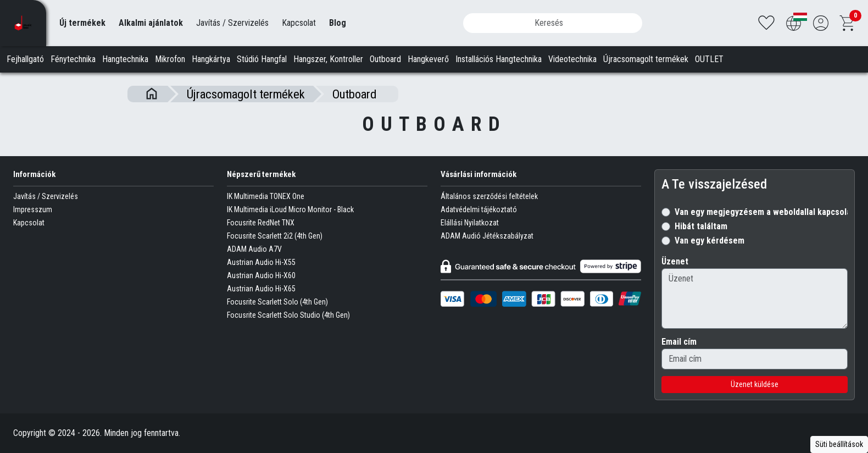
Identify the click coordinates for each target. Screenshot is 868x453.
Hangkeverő (428, 59)
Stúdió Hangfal (262, 59)
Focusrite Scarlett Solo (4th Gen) (277, 302)
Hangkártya (211, 59)
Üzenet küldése (755, 384)
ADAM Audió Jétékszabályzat (487, 236)
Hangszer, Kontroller (328, 59)
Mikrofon (170, 59)
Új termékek (82, 23)
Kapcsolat (299, 23)
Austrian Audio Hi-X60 (261, 275)
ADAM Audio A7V (254, 249)
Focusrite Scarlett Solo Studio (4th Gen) (288, 315)
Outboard (385, 59)
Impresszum (33, 209)
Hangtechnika (125, 59)
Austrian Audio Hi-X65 (261, 289)
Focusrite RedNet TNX (261, 223)
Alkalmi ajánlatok (151, 23)
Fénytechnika (73, 59)
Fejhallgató (25, 59)
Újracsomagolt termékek (646, 59)
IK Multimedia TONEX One (266, 196)
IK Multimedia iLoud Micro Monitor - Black (290, 209)
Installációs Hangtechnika (499, 59)
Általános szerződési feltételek (489, 196)
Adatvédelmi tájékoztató (479, 209)
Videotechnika (572, 59)
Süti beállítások (839, 444)
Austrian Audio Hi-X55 (261, 262)
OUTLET (709, 59)
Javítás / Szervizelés (232, 23)
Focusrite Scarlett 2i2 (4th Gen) (275, 236)
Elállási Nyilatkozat (470, 223)
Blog (338, 23)
